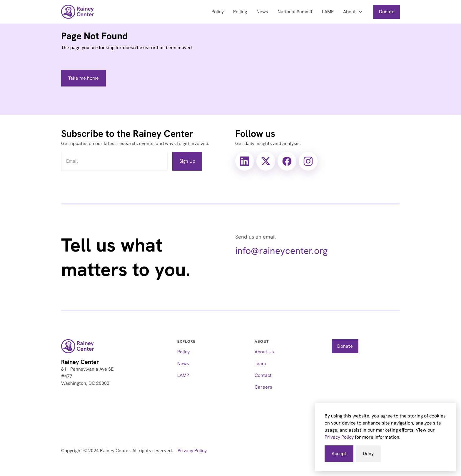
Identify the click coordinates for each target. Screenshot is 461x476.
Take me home (83, 78)
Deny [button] (368, 453)
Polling (240, 12)
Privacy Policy (339, 437)
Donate (387, 12)
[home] (78, 12)
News (262, 12)
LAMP (328, 12)
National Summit (295, 12)
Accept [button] (339, 453)
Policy (218, 12)
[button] (354, 12)
